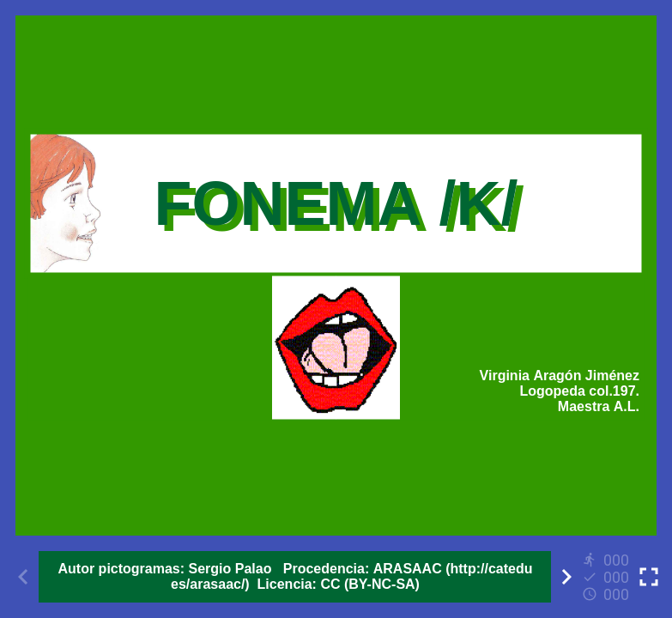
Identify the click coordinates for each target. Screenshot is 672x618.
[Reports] (608, 577)
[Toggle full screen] (649, 577)
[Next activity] (566, 577)
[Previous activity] (23, 577)
